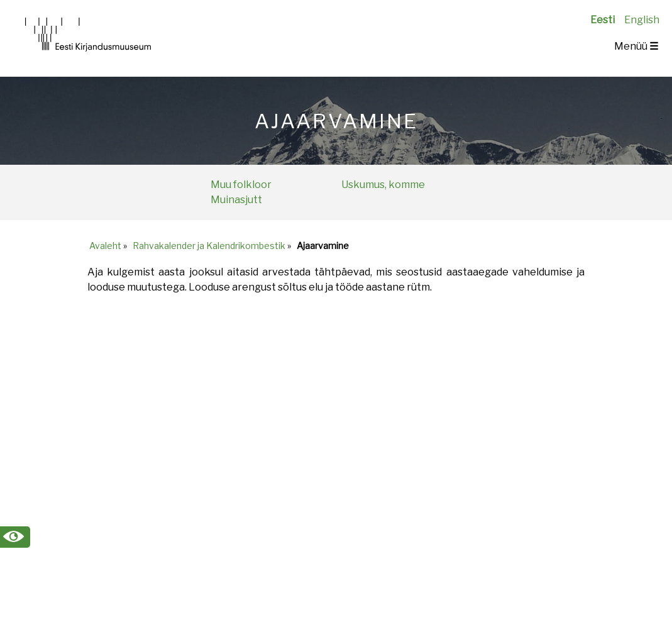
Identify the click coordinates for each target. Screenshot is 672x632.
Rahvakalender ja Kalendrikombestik (209, 246)
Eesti (603, 20)
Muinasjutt (236, 200)
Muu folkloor (241, 185)
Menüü (636, 46)
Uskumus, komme (383, 185)
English (642, 20)
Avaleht (105, 246)
